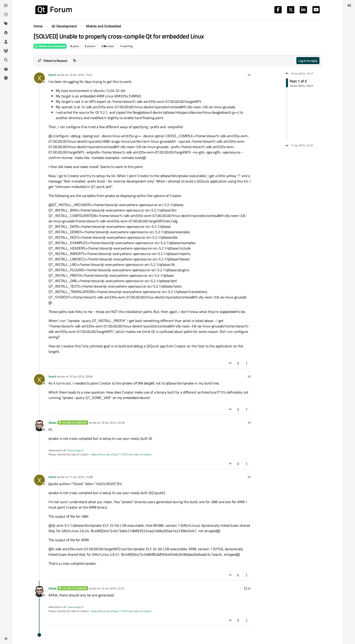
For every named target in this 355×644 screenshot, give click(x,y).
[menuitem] (349, 5)
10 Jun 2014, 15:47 (81, 75)
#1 (249, 75)
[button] (6, 639)
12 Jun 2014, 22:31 (113, 588)
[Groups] (6, 51)
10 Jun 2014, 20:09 (81, 376)
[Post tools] (247, 363)
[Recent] (6, 14)
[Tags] (6, 24)
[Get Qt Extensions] (6, 69)
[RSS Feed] (74, 61)
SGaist (53, 423)
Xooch (52, 75)
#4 (249, 477)
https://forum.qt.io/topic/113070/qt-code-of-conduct (121, 454)
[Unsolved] (6, 78)
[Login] (349, 5)
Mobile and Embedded (50, 46)
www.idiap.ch (76, 450)
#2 (249, 376)
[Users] (6, 42)
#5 (249, 588)
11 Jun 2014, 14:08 (81, 477)
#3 (249, 423)
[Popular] (6, 33)
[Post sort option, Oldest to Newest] (52, 61)
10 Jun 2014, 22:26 (113, 423)
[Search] (6, 60)
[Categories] (6, 5)
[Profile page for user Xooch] (39, 78)
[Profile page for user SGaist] (39, 426)
